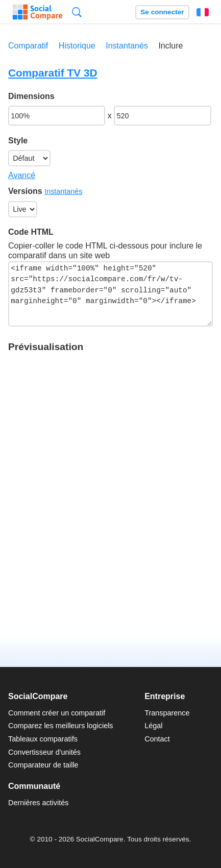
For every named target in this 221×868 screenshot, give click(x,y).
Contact (157, 739)
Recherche (77, 12)
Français (203, 12)
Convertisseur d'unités (44, 752)
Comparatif (28, 46)
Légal (153, 726)
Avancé (22, 175)
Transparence (167, 713)
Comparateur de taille (43, 765)
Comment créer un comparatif (57, 713)
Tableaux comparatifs (43, 739)
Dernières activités (38, 803)
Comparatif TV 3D (53, 73)
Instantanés (127, 46)
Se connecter (162, 12)
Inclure (170, 46)
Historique (77, 46)
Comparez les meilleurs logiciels (61, 726)
